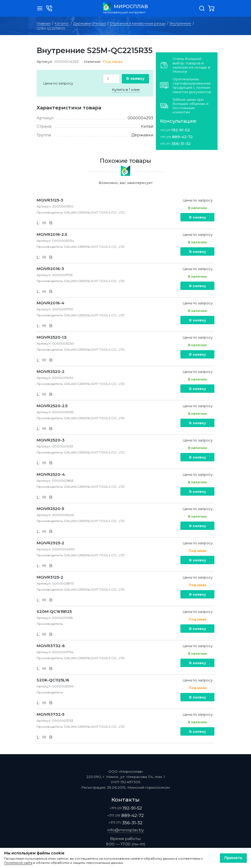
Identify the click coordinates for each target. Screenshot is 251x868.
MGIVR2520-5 (50, 509)
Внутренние (180, 23)
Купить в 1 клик (126, 89)
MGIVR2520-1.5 (52, 337)
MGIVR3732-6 (51, 646)
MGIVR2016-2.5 (52, 234)
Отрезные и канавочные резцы (138, 23)
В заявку (135, 78)
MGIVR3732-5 (50, 714)
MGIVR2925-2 (50, 543)
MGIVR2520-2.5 (52, 406)
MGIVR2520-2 (51, 371)
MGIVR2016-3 (50, 269)
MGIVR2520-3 (51, 440)
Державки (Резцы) (89, 23)
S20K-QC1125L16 (53, 680)
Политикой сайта (18, 863)
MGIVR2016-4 (50, 303)
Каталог (62, 23)
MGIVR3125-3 (50, 200)
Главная (44, 23)
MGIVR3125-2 (50, 577)
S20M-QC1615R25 (54, 611)
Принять (233, 858)
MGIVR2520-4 (51, 474)
